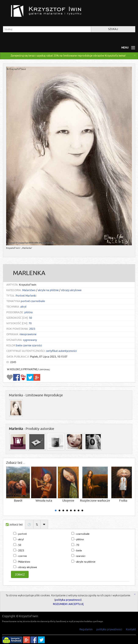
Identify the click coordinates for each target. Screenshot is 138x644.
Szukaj (113, 29)
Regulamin (86, 629)
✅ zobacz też (14, 525)
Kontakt (131, 629)
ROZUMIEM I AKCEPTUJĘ (68, 604)
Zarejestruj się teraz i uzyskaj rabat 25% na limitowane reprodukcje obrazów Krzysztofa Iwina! (68, 56)
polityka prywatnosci (68, 600)
